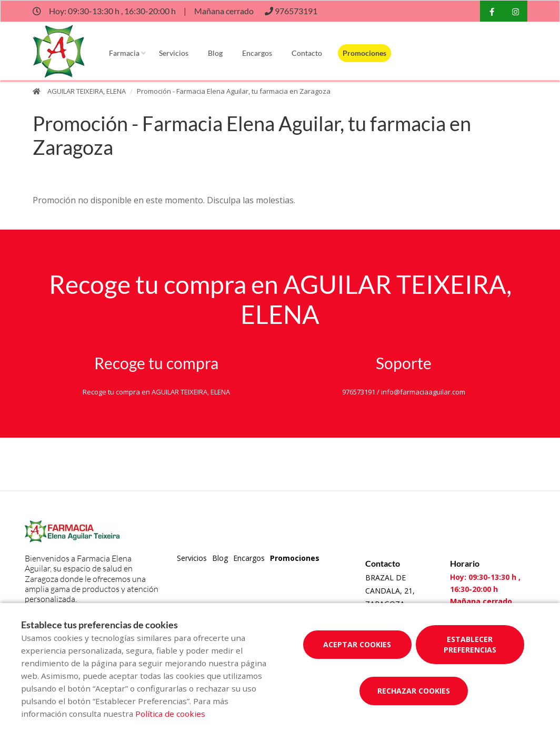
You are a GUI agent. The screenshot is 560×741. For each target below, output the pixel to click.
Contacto (307, 53)
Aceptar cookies (357, 644)
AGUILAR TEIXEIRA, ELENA (87, 91)
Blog (215, 53)
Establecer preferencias (470, 644)
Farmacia (124, 53)
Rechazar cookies (414, 691)
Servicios (174, 53)
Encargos (257, 53)
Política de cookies (170, 714)
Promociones (364, 53)
